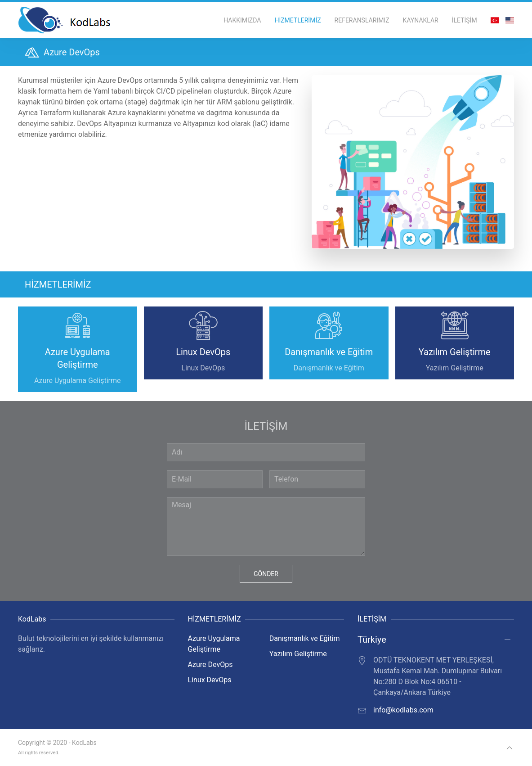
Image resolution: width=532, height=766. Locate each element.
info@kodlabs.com (403, 710)
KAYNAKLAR (421, 20)
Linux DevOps (210, 680)
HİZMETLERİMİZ (297, 20)
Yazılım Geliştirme (298, 654)
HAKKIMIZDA (242, 20)
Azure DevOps (210, 665)
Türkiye (372, 640)
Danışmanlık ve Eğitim (305, 638)
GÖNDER (266, 574)
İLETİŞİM (465, 20)
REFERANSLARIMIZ (362, 20)
